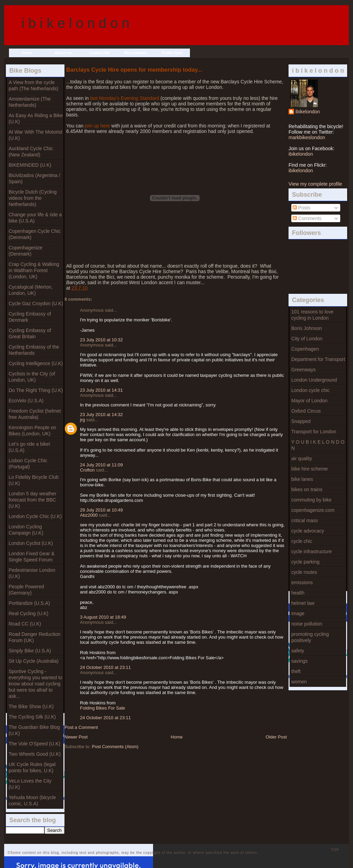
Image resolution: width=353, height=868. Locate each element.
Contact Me (99, 53)
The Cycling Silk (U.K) (32, 717)
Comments (307, 218)
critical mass (305, 520)
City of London (307, 339)
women (299, 682)
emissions (302, 582)
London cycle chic (310, 390)
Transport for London (314, 432)
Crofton (87, 470)
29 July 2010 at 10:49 (101, 510)
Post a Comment (81, 727)
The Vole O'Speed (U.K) (34, 744)
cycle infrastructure (311, 551)
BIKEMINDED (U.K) (30, 165)
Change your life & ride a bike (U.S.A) (35, 218)
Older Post (276, 737)
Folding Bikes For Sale (103, 708)
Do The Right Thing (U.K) (36, 390)
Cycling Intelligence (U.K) (36, 363)
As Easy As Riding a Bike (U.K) (36, 118)
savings (299, 661)
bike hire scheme (310, 469)
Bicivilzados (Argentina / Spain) (34, 178)
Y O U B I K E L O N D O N (318, 445)
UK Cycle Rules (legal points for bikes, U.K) (32, 767)
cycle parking (305, 562)
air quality (302, 458)
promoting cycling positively (310, 637)
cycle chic (302, 541)
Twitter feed (172, 53)
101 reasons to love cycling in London (312, 315)
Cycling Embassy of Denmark (30, 317)
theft (296, 671)
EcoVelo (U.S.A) (26, 401)
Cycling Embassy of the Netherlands (34, 350)
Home (27, 53)
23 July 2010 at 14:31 (101, 390)
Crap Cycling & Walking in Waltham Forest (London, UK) (34, 270)
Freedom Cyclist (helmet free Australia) (35, 414)
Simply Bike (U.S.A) (30, 651)
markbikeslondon (307, 137)
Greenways (304, 370)
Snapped (301, 421)
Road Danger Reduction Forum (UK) (34, 637)
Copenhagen (305, 349)
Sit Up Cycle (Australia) (34, 661)
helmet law (303, 603)
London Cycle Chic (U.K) (35, 516)
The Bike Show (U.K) (31, 706)
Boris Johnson (307, 328)
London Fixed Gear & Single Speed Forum (32, 557)
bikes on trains (307, 489)
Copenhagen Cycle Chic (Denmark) (35, 234)
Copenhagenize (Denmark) (26, 251)
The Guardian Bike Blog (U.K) (34, 730)
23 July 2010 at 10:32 (101, 340)
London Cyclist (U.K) (31, 543)
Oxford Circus (306, 411)
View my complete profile (315, 184)
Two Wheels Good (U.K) (35, 754)
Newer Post (76, 737)
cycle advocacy (308, 531)
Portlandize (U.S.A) (29, 603)
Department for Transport (318, 359)
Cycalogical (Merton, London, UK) (31, 290)
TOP (335, 850)
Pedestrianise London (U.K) (32, 573)
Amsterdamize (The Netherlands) (30, 102)
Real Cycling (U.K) (28, 613)
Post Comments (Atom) (115, 747)
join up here (97, 126)
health (298, 593)
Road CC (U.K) (25, 624)
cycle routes (304, 572)
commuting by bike (311, 500)
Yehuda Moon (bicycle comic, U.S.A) (32, 800)
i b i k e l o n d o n (75, 23)
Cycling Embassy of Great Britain (30, 333)
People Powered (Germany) (26, 590)
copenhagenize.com (313, 510)
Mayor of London (309, 401)
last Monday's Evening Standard (124, 98)
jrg (82, 420)
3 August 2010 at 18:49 (103, 617)
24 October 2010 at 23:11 (105, 667)
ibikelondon (308, 112)
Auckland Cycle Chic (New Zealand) (31, 152)
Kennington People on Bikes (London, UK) (32, 431)
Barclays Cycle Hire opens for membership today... (134, 70)
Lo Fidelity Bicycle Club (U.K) (34, 480)
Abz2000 (89, 515)
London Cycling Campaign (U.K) (26, 530)
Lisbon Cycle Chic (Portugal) (28, 464)
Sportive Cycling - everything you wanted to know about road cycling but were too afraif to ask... (36, 684)
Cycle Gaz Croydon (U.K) (36, 303)
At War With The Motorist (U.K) (36, 135)
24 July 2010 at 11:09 (101, 465)
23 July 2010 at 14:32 (101, 415)
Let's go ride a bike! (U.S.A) (29, 447)
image (298, 613)
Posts (301, 208)
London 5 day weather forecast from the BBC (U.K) (33, 500)
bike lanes (302, 479)
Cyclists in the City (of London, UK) (32, 377)
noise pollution (307, 624)
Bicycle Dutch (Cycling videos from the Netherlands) (33, 198)
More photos (136, 53)
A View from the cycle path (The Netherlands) (33, 85)
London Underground (314, 380)
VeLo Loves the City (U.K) (30, 784)
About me (63, 53)
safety (298, 651)
